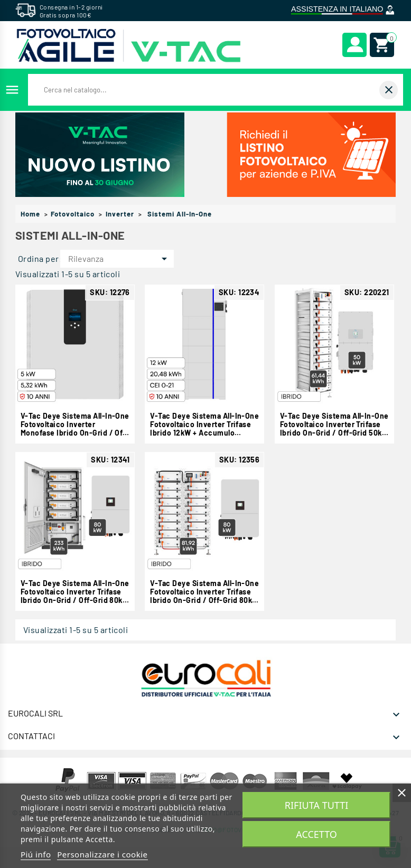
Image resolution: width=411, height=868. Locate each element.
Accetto (316, 834)
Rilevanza (119, 259)
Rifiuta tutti (316, 805)
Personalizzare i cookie (102, 854)
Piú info (36, 854)
